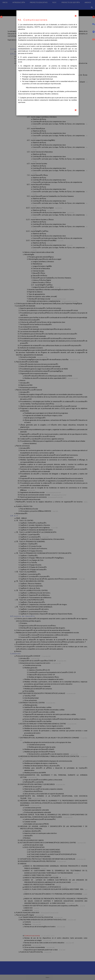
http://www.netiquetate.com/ (50, 87)
